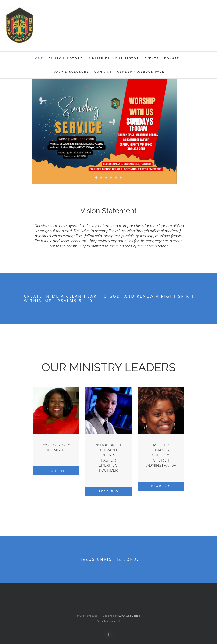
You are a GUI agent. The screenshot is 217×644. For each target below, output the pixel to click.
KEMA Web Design (129, 616)
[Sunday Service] (108, 133)
